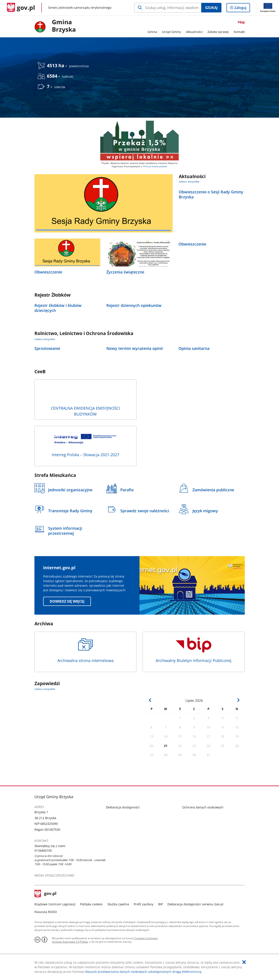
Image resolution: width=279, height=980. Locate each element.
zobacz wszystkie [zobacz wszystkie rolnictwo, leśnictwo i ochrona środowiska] (45, 339)
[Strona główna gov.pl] (21, 8)
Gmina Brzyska (64, 26)
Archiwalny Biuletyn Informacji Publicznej (194, 650)
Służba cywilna (118, 904)
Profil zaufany (144, 904)
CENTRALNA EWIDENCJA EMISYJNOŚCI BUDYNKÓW (85, 401)
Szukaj (211, 8)
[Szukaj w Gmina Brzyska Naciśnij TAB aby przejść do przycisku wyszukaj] (168, 8)
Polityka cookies (91, 904)
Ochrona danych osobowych (203, 807)
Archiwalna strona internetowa (85, 650)
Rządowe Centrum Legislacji (55, 904)
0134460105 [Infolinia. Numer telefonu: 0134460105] (43, 850)
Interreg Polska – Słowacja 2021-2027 (85, 444)
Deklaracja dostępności (123, 807)
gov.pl (46, 894)
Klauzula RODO (46, 912)
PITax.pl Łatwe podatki (155, 166)
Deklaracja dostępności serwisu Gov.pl (195, 904)
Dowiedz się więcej (67, 601)
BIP (161, 904)
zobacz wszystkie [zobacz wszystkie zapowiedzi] (45, 689)
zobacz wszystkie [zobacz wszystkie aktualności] (189, 181)
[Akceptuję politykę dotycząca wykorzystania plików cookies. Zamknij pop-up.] (244, 962)
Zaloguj (242, 9)
